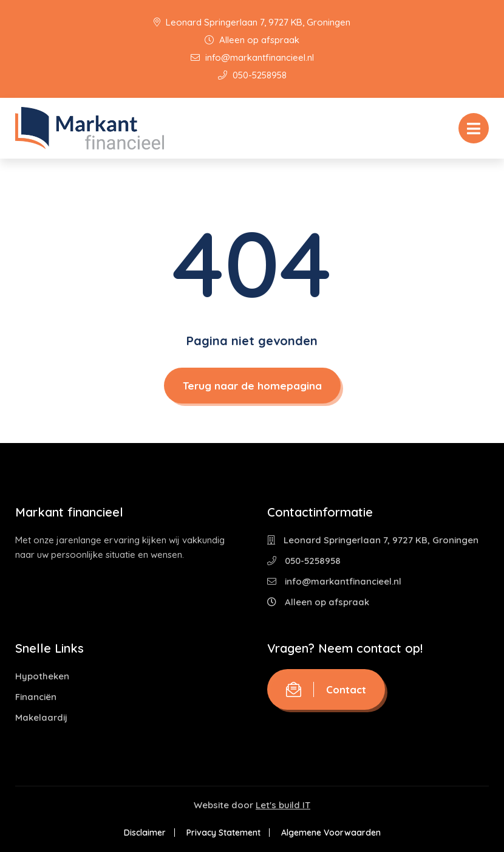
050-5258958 (252, 75)
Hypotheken (42, 676)
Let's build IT (283, 805)
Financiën (36, 697)
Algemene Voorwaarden (331, 833)
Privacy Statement (223, 833)
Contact (326, 689)
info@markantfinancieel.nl (252, 57)
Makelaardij (41, 717)
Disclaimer (145, 833)
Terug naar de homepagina (252, 386)
